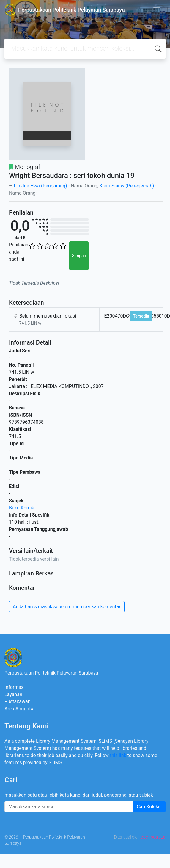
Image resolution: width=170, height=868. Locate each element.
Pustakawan (17, 702)
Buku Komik (22, 508)
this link (118, 755)
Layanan (13, 694)
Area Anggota (19, 709)
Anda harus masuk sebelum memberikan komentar (67, 607)
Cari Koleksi (149, 807)
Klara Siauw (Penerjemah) (127, 186)
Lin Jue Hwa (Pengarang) (41, 186)
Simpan (79, 256)
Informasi (15, 687)
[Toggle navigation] (157, 10)
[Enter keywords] (69, 807)
